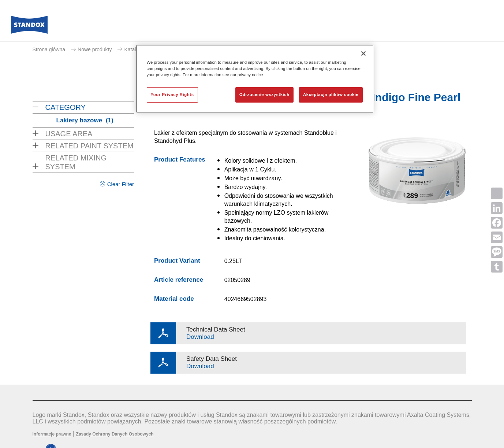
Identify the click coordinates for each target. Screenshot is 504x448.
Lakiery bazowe (85, 120)
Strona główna (49, 49)
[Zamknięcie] (363, 53)
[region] (255, 79)
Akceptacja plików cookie (331, 95)
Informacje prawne (52, 434)
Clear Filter (121, 184)
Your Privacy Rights (172, 95)
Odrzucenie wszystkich (264, 95)
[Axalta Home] (29, 27)
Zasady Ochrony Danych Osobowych (115, 434)
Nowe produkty (95, 49)
